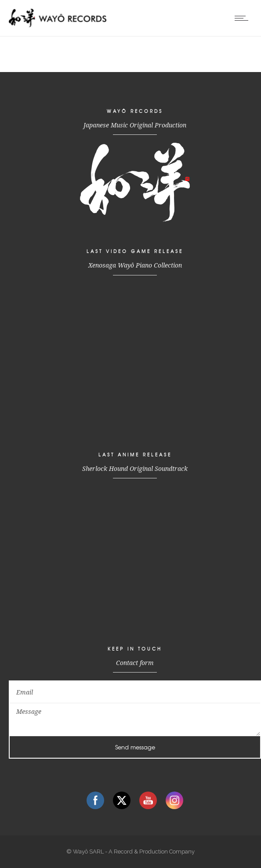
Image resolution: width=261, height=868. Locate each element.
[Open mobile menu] (243, 18)
